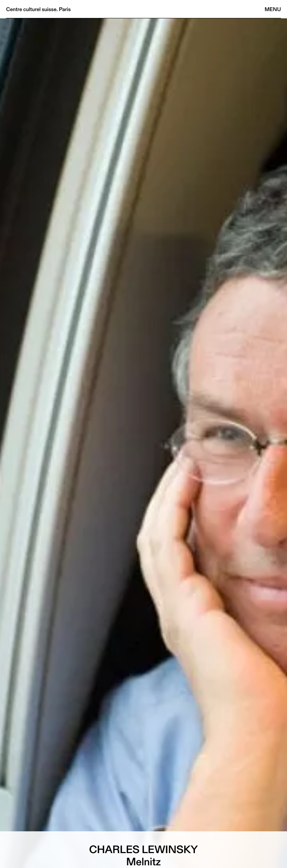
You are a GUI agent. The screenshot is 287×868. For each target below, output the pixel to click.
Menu (273, 9)
